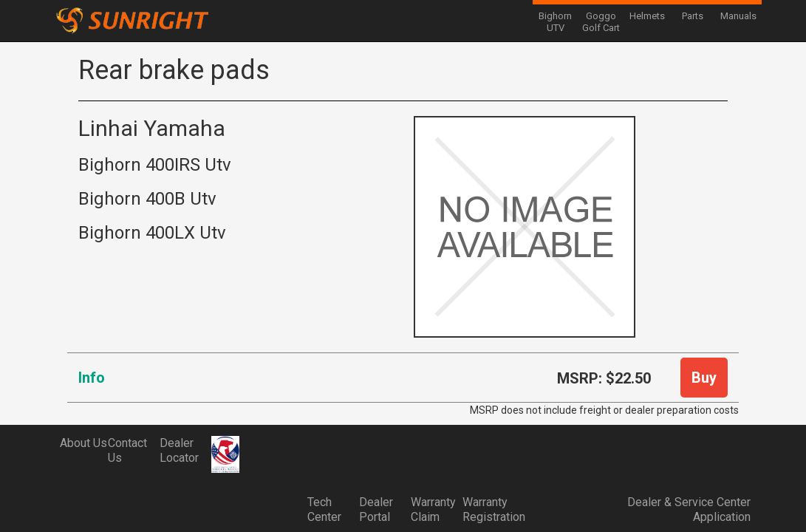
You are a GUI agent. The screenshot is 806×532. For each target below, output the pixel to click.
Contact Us (127, 450)
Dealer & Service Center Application (689, 509)
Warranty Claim (433, 509)
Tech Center (324, 509)
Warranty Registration (488, 509)
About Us (83, 443)
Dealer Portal (376, 509)
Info (92, 378)
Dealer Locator (179, 450)
